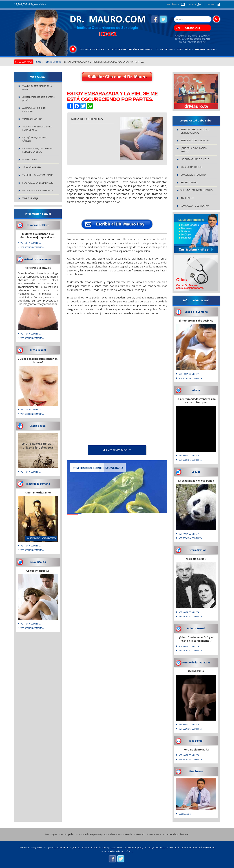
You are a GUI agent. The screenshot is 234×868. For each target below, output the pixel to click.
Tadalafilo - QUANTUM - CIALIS (38, 175)
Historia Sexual (196, 550)
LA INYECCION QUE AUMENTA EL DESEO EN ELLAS (37, 150)
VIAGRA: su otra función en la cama (37, 88)
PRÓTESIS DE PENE (87, 468)
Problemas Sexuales (206, 49)
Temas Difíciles (185, 49)
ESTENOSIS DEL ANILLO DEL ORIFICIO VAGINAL (195, 131)
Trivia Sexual (38, 350)
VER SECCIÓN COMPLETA (32, 247)
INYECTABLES (187, 198)
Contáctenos (192, 28)
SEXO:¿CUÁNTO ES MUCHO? (195, 206)
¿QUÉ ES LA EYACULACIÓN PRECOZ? (194, 150)
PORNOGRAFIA (30, 160)
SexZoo (196, 472)
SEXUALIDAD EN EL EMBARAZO (38, 183)
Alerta (196, 390)
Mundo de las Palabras (196, 662)
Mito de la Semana (196, 312)
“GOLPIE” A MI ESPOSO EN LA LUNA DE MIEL (37, 128)
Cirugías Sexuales (165, 49)
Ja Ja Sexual (196, 741)
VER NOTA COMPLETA (31, 243)
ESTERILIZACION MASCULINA (195, 140)
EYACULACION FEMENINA (194, 175)
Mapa (192, 4)
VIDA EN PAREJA (30, 198)
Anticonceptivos (117, 49)
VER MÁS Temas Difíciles (117, 450)
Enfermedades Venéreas (93, 49)
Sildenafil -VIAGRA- (32, 167)
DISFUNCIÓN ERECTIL (191, 167)
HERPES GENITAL (189, 182)
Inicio (38, 62)
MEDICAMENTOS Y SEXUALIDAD (38, 191)
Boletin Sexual (196, 628)
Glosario (211, 4)
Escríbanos (173, 4)
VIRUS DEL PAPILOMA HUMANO (197, 190)
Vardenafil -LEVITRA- (33, 119)
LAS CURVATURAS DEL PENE (195, 159)
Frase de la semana (38, 484)
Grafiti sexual (38, 426)
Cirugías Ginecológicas (141, 49)
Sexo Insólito (38, 562)
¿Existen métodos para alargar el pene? (39, 98)
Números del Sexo (38, 225)
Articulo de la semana (38, 259)
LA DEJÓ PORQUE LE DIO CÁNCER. (35, 139)
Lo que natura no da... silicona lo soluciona (38, 446)
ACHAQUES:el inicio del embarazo (34, 109)
